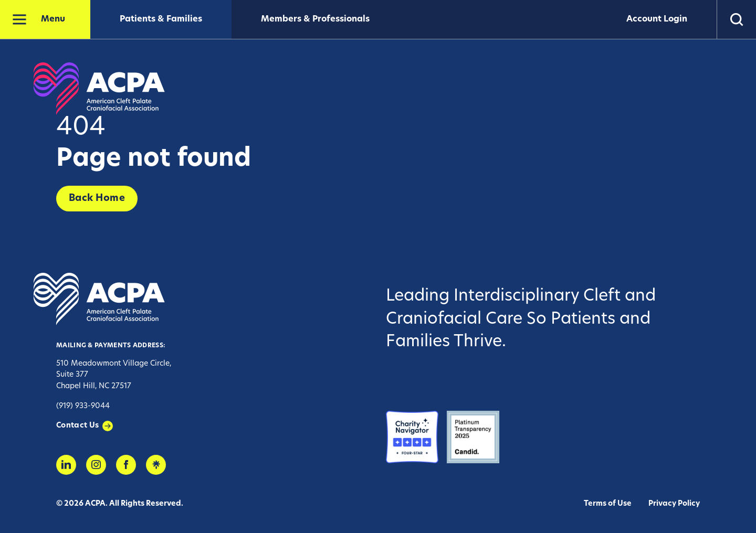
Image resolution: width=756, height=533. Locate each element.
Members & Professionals (315, 19)
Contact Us (78, 426)
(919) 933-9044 (83, 406)
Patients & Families (161, 19)
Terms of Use (608, 504)
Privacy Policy (674, 504)
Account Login (657, 19)
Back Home (97, 199)
